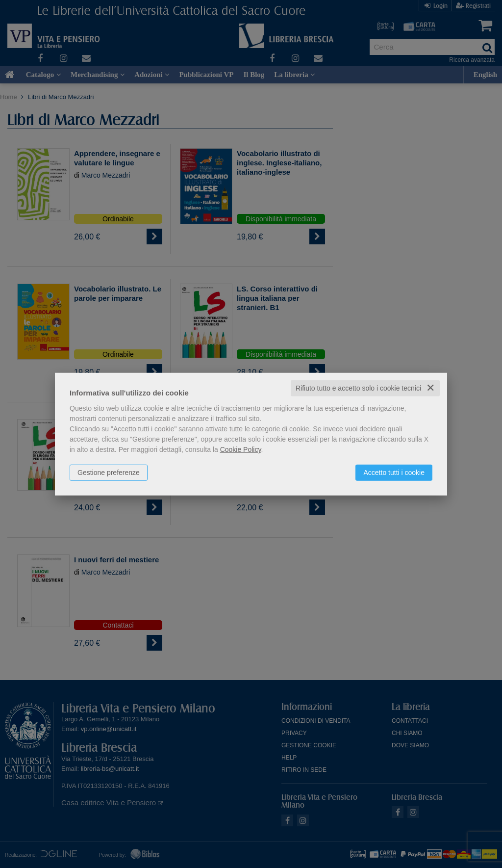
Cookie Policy (241, 449)
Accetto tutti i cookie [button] (394, 473)
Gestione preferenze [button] (109, 473)
